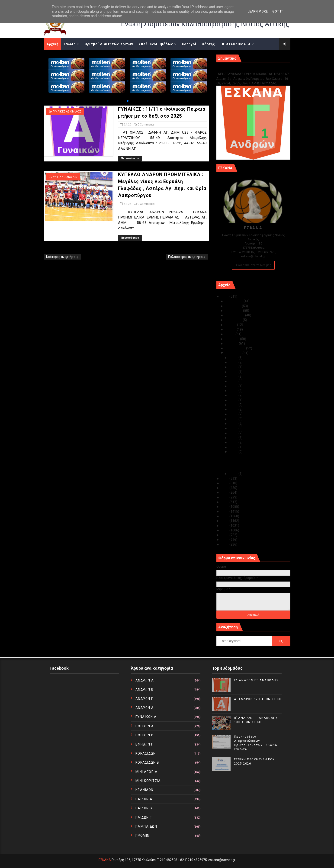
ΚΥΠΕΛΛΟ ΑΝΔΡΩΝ (65, 177)
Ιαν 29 (234, 367)
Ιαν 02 (234, 474)
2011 (225, 540)
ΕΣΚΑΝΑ (105, 860)
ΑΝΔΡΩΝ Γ (144, 699)
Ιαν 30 (234, 362)
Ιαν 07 (234, 447)
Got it (278, 11)
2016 (225, 516)
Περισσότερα (130, 158)
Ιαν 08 (234, 442)
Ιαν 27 (234, 376)
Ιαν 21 (234, 395)
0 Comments (146, 124)
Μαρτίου (232, 344)
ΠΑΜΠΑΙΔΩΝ (146, 826)
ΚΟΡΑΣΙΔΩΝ (146, 753)
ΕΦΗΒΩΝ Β (145, 735)
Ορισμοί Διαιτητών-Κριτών (109, 44)
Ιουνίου (231, 329)
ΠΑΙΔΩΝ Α (144, 799)
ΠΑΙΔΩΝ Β (144, 808)
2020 (225, 497)
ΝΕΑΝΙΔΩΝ (145, 790)
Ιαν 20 (234, 400)
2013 (225, 530)
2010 (225, 544)
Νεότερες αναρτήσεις (62, 257)
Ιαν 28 (234, 372)
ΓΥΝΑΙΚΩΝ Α (146, 717)
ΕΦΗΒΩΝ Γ (144, 744)
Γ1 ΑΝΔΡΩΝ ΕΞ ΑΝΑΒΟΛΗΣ (240, 69)
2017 (225, 511)
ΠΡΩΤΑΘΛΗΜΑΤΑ (236, 44)
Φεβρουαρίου (236, 348)
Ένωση (70, 44)
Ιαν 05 (234, 452)
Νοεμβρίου (234, 306)
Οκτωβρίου (234, 311)
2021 (225, 492)
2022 (225, 488)
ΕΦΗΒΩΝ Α (145, 726)
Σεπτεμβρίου (235, 315)
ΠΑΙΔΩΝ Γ (144, 817)
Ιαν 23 (234, 386)
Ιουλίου (231, 325)
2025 (225, 296)
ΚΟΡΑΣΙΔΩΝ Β (147, 762)
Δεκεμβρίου (234, 301)
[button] (128, 101)
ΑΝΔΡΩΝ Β (145, 689)
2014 (225, 526)
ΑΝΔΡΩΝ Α (145, 680)
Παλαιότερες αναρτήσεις (187, 257)
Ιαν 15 (234, 424)
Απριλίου (233, 339)
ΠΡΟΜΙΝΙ (143, 836)
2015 (225, 521)
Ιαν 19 (234, 405)
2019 (225, 502)
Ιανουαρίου (234, 353)
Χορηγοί (189, 44)
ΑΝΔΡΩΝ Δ (145, 708)
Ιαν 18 (234, 409)
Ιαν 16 (234, 419)
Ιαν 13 (234, 428)
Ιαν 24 (234, 381)
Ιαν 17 (234, 414)
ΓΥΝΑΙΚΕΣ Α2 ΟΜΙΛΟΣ (67, 112)
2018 (225, 507)
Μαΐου (230, 334)
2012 (225, 535)
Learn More (258, 11)
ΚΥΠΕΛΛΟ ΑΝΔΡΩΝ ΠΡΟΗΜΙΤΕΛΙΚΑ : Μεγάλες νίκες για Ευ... (255, 467)
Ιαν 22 (234, 391)
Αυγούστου (234, 320)
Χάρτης (209, 44)
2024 (225, 479)
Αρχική (53, 44)
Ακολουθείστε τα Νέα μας (253, 265)
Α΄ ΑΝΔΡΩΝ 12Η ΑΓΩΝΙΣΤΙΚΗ (258, 699)
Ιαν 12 (234, 433)
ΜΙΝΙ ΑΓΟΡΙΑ (147, 772)
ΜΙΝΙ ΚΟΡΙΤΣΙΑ (148, 781)
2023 (225, 483)
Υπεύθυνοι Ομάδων (156, 44)
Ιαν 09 (234, 438)
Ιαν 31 (234, 358)
